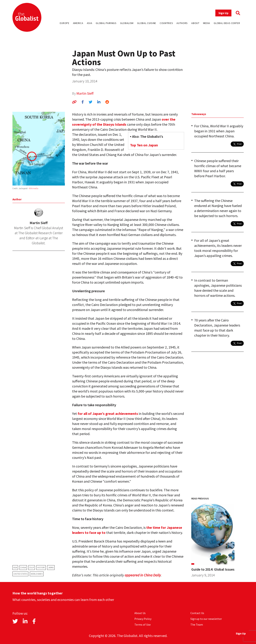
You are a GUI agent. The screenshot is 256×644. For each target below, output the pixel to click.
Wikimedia (34, 188)
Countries (166, 23)
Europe (64, 23)
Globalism (127, 23)
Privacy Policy (143, 619)
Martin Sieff (85, 93)
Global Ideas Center (227, 23)
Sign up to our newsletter (206, 619)
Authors (182, 23)
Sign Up (223, 13)
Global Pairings (106, 23)
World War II (37, 574)
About (195, 23)
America (78, 23)
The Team (197, 625)
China (23, 567)
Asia (90, 23)
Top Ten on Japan (144, 145)
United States (20, 574)
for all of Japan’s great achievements (108, 413)
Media (207, 23)
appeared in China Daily (143, 575)
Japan (51, 567)
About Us (140, 613)
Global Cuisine (147, 23)
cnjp (32, 567)
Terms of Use (143, 625)
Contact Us (197, 613)
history (41, 567)
